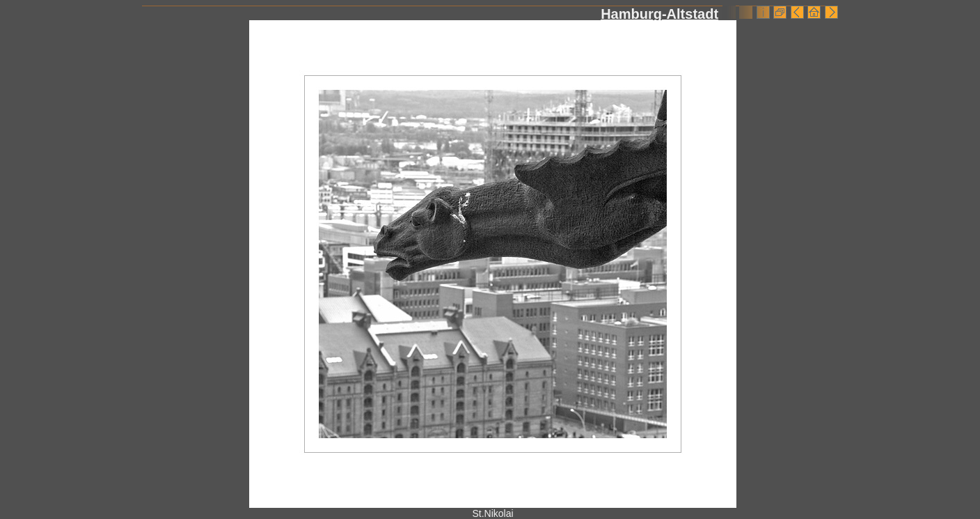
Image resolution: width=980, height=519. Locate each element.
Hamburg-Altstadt (659, 14)
